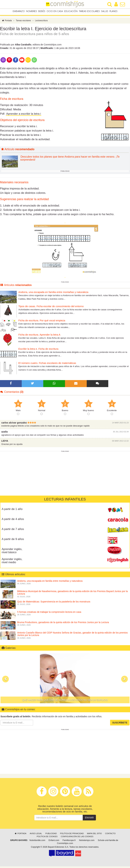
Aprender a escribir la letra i (24, 115)
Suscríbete (120, 724)
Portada (7, 22)
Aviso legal (36, 835)
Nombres (31, 12)
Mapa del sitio (94, 835)
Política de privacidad (72, 835)
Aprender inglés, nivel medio (12, 562)
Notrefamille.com (37, 842)
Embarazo (19, 12)
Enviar (89, 819)
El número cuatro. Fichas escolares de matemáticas (47, 365)
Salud (105, 12)
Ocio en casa (55, 12)
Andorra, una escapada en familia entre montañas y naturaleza (53, 294)
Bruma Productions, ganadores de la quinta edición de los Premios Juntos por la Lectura (63, 624)
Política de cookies (47, 838)
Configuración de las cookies (77, 838)
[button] (6, 681)
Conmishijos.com (65, 845)
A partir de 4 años (13, 521)
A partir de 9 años (13, 541)
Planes (113, 12)
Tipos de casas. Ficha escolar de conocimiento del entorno (51, 308)
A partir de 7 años (13, 531)
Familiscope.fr (69, 842)
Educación (71, 12)
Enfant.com (54, 842)
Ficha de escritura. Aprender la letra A (39, 336)
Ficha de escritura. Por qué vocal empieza (42, 322)
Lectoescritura (41, 22)
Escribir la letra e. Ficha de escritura (38, 350)
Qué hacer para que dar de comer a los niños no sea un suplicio (65, 702)
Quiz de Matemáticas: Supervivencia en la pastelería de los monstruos (54, 603)
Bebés (42, 12)
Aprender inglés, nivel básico (12, 552)
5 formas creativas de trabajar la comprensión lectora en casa (49, 614)
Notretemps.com (87, 842)
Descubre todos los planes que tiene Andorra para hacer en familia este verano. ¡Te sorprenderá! (70, 160)
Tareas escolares (89, 12)
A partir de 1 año (12, 511)
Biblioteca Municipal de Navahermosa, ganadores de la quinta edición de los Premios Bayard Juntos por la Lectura (73, 594)
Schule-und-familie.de (108, 842)
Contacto (110, 835)
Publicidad (51, 835)
